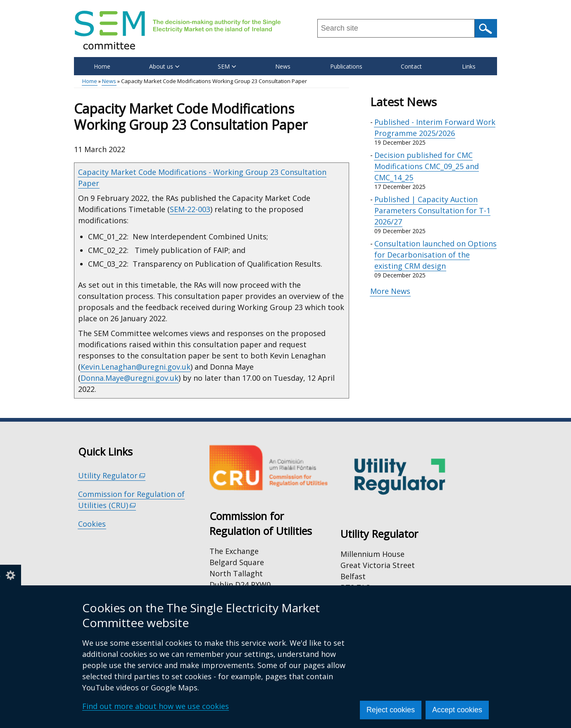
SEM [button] (227, 66)
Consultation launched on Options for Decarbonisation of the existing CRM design (435, 255)
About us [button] (164, 66)
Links (469, 66)
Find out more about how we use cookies (156, 706)
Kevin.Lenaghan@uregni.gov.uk (136, 367)
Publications (346, 66)
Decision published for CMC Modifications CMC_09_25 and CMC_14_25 (427, 166)
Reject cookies (391, 710)
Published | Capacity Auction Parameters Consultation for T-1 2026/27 (432, 210)
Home (102, 66)
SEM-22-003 (190, 209)
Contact (411, 66)
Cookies (92, 524)
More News (390, 291)
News (283, 66)
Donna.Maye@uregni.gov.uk (130, 378)
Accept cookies (457, 710)
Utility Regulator (112, 476)
